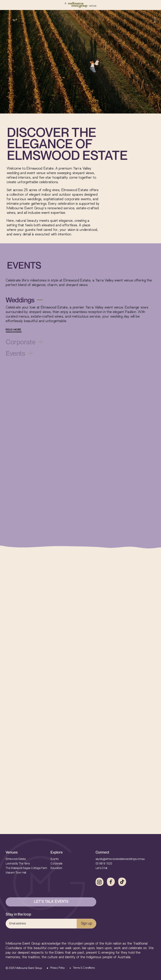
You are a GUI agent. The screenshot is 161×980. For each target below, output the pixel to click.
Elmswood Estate (16, 859)
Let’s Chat (102, 868)
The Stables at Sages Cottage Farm (26, 868)
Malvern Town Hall (16, 873)
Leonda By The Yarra (18, 864)
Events (55, 859)
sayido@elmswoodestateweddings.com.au (120, 859)
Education (56, 868)
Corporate (56, 864)
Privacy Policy (58, 968)
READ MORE (13, 330)
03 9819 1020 (104, 864)
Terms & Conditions (84, 968)
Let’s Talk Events (51, 902)
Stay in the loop (18, 914)
